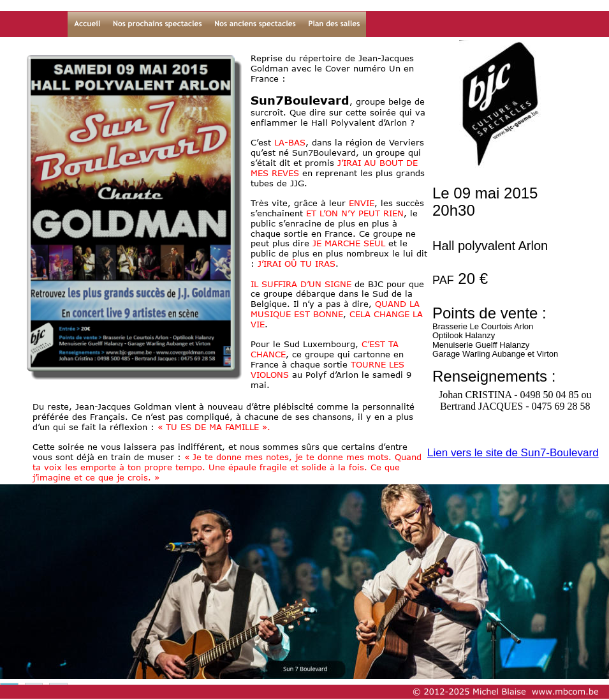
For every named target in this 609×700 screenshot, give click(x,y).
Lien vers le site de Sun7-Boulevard (513, 453)
